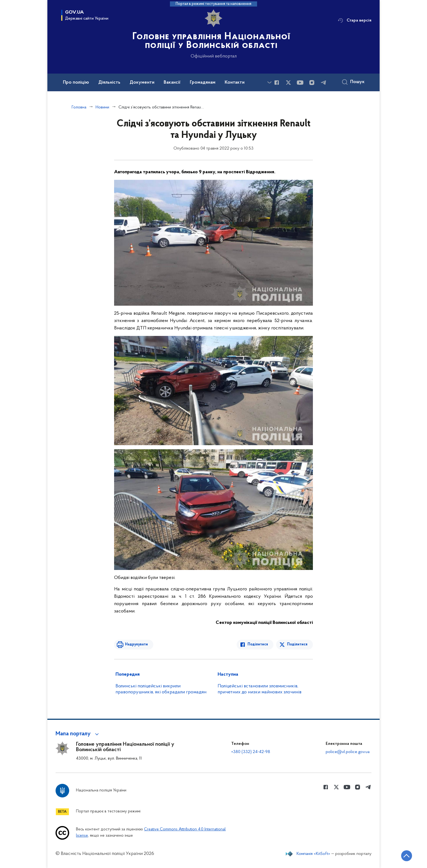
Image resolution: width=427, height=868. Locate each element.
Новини (102, 107)
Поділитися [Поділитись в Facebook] (258, 644)
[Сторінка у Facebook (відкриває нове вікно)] (277, 83)
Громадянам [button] (203, 83)
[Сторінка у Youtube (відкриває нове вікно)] (300, 83)
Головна (79, 107)
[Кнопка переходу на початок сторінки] (407, 856)
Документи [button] (142, 83)
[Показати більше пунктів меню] (269, 82)
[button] (78, 734)
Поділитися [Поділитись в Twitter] (297, 644)
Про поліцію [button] (76, 83)
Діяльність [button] (109, 83)
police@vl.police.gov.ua (348, 752)
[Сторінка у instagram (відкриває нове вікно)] (312, 83)
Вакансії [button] (172, 83)
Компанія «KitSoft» (313, 854)
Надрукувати (136, 644)
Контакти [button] (235, 83)
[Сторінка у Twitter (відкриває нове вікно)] (288, 83)
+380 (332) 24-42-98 (251, 752)
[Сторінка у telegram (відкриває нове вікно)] (324, 83)
